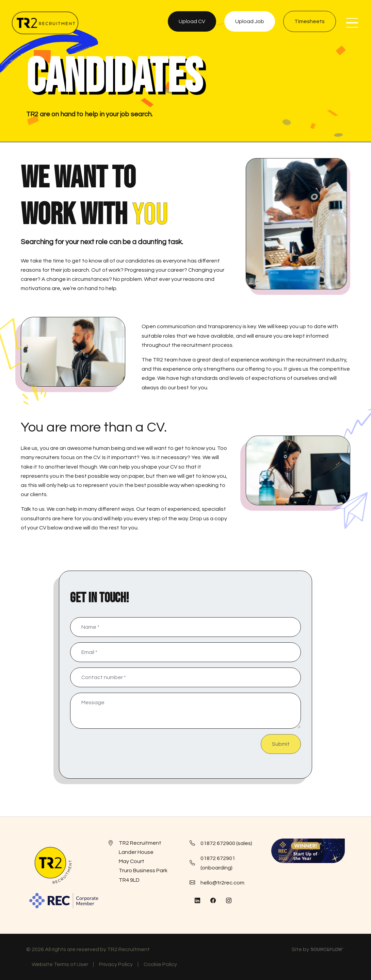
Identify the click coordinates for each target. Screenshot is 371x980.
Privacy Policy (116, 964)
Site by (318, 950)
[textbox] (185, 627)
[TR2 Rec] (45, 23)
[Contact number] (185, 677)
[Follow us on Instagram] (229, 901)
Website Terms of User (60, 964)
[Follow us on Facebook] (213, 901)
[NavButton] (352, 23)
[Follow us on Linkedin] (197, 901)
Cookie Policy (160, 964)
